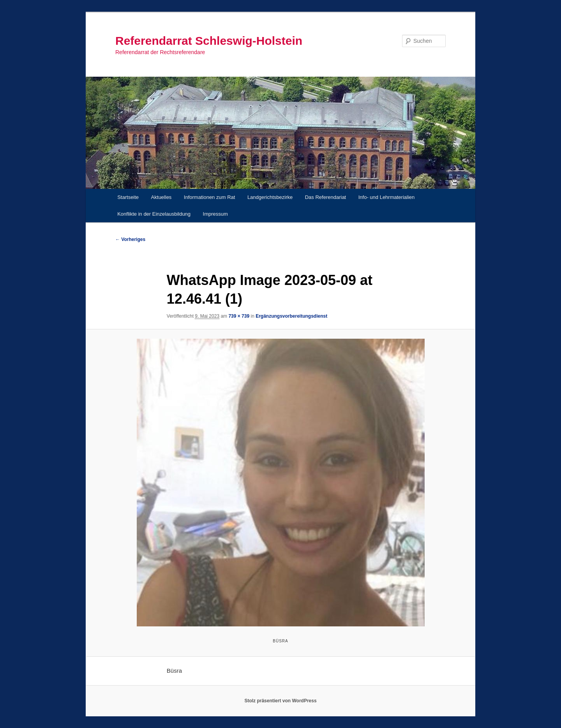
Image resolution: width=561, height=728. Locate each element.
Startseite (128, 197)
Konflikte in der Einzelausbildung (154, 214)
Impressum (215, 214)
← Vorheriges (130, 239)
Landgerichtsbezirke (270, 197)
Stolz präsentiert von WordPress (280, 701)
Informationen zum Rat (210, 197)
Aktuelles (161, 197)
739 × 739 (239, 316)
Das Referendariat (326, 197)
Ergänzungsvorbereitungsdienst (291, 316)
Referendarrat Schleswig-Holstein (209, 41)
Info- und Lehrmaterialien (387, 197)
